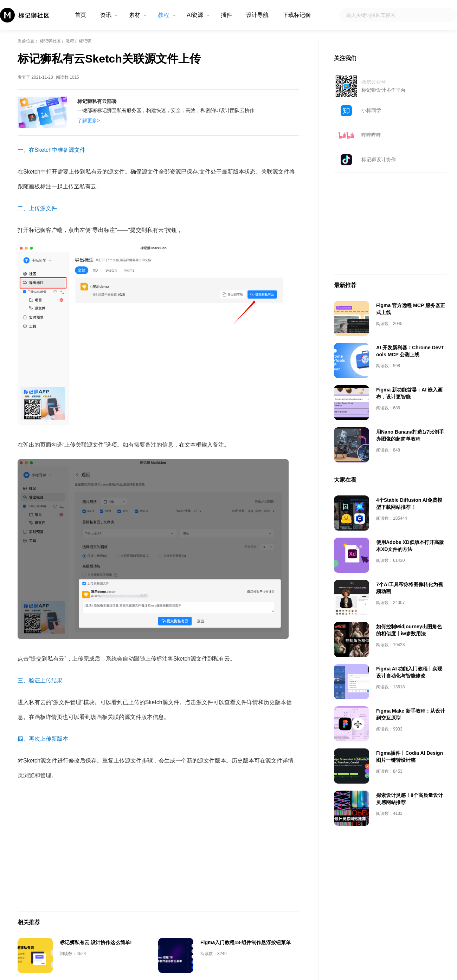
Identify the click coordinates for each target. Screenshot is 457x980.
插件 (226, 15)
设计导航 (257, 15)
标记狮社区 (50, 41)
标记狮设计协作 (379, 160)
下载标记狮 (297, 15)
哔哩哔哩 (371, 135)
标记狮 (85, 41)
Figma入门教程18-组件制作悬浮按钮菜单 (246, 942)
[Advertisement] (158, 855)
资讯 (106, 15)
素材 (135, 15)
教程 (163, 15)
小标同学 (371, 110)
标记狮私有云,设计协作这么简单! (96, 942)
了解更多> (89, 121)
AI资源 (195, 15)
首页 (81, 15)
